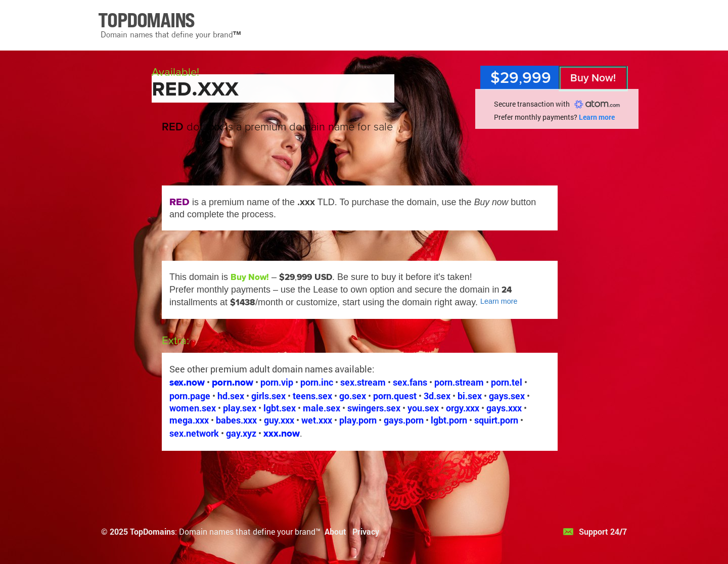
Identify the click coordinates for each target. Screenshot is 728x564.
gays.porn (404, 420)
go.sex (353, 396)
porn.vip (277, 382)
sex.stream (363, 382)
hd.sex (231, 396)
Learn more (597, 117)
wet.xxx (317, 420)
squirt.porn (496, 420)
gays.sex (507, 396)
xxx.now (282, 433)
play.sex (240, 408)
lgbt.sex (280, 408)
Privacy (366, 531)
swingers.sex (374, 408)
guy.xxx (279, 420)
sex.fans (410, 382)
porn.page (190, 396)
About (335, 531)
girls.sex (268, 396)
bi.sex (470, 396)
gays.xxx (504, 408)
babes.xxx (236, 420)
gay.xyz (241, 433)
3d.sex (437, 396)
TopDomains (152, 531)
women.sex (193, 408)
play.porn (358, 420)
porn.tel (507, 382)
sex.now (187, 382)
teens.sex (312, 396)
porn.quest (395, 396)
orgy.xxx (463, 408)
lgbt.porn (449, 420)
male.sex (322, 408)
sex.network (194, 433)
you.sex (423, 408)
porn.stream (459, 382)
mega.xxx (189, 420)
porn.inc (317, 382)
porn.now (233, 382)
